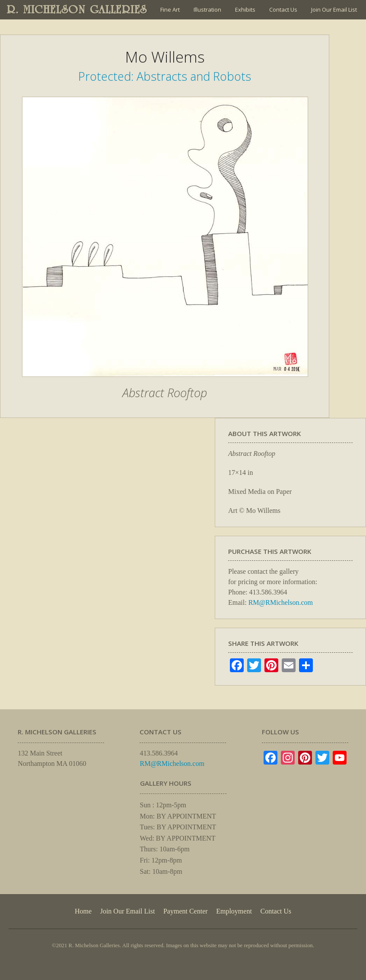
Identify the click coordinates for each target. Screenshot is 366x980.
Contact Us (283, 9)
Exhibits (245, 9)
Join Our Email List (334, 9)
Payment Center (186, 911)
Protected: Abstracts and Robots (165, 76)
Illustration (207, 9)
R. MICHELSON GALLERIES (77, 9)
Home (83, 911)
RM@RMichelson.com (281, 602)
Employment (234, 911)
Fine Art (170, 9)
